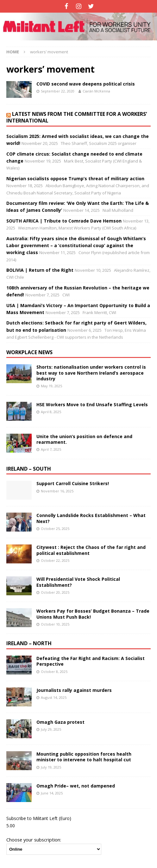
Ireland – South (29, 469)
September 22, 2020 (58, 91)
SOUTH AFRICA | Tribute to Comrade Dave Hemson (64, 221)
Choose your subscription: (34, 840)
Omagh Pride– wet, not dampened (76, 786)
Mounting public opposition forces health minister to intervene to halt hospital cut (84, 757)
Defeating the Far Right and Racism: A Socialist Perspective (91, 661)
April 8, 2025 (51, 412)
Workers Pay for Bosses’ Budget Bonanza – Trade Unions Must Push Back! (93, 614)
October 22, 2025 (55, 560)
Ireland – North (29, 643)
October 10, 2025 (55, 624)
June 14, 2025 (52, 793)
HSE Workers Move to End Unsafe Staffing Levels (92, 404)
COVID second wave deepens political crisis (86, 84)
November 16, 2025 (57, 491)
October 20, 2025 (55, 592)
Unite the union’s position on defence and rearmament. (84, 439)
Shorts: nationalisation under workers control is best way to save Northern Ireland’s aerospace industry (91, 373)
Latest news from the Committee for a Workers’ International (77, 117)
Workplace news (29, 352)
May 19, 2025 (51, 386)
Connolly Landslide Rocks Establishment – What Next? (91, 518)
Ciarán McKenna (96, 91)
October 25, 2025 (55, 529)
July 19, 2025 (51, 767)
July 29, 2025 (51, 729)
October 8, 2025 (54, 672)
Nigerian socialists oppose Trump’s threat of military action (75, 178)
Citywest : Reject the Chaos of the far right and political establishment (91, 550)
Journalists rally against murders (74, 690)
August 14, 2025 (54, 697)
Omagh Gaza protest (60, 722)
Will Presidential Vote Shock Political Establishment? (78, 582)
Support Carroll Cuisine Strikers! (73, 483)
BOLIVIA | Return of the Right (40, 270)
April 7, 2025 (51, 449)
